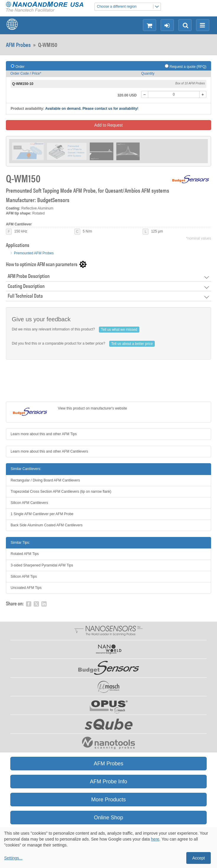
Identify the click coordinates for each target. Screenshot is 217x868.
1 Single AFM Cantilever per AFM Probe (42, 514)
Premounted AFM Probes (34, 253)
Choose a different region (129, 7)
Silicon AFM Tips (24, 577)
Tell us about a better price (132, 344)
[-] (145, 94)
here (155, 839)
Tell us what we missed (119, 330)
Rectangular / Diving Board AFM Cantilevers (45, 480)
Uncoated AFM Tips (26, 588)
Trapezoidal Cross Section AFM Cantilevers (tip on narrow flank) (61, 492)
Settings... (13, 858)
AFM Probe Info (108, 782)
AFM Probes (18, 45)
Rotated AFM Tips (25, 554)
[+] (203, 94)
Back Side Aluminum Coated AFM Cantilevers (46, 525)
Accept (199, 858)
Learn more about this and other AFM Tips (44, 434)
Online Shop (108, 818)
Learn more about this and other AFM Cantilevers (49, 451)
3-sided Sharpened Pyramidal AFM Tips (42, 565)
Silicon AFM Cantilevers (29, 503)
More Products (108, 800)
